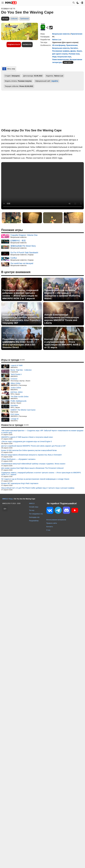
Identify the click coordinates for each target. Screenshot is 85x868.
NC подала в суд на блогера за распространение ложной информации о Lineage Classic (35, 479)
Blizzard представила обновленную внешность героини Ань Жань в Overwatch (31, 455)
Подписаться (14, 45)
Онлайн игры (34, 507)
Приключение (72, 45)
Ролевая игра (74, 54)
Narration (74, 48)
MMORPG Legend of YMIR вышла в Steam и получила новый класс (27, 437)
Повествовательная (60, 60)
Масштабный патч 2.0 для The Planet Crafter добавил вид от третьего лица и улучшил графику (38, 488)
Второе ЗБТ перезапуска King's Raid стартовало (20, 483)
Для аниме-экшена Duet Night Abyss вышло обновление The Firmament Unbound (32, 468)
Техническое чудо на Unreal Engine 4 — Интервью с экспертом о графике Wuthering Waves (62, 294)
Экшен (79, 51)
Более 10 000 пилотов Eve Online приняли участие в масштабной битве (29, 450)
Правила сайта (52, 523)
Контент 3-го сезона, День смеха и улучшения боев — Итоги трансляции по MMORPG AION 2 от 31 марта (63, 343)
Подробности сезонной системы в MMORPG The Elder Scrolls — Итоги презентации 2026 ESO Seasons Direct (21, 343)
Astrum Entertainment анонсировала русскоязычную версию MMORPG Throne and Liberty (62, 319)
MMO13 (32, 503)
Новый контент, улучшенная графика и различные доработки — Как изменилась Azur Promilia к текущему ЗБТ (21, 319)
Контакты (50, 527)
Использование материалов (56, 520)
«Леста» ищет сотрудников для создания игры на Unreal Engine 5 (27, 441)
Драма (73, 51)
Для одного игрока (60, 54)
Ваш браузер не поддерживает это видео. (42, 186)
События (14, 19)
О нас (48, 530)
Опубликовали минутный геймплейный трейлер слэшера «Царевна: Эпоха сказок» (33, 464)
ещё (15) (67, 62)
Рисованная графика (61, 51)
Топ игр (32, 510)
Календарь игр (34, 517)
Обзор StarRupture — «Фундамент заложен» (18, 459)
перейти (55, 81)
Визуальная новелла (61, 34)
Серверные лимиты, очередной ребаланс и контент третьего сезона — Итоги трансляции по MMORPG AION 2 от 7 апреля (20, 294)
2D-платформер (59, 45)
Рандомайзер (34, 521)
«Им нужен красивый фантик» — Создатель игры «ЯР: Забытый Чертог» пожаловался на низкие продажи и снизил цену (42, 432)
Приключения (77, 34)
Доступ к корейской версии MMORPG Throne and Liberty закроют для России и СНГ (33, 446)
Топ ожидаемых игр (36, 514)
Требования (24, 19)
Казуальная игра (64, 57)
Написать (27, 45)
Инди (54, 57)
